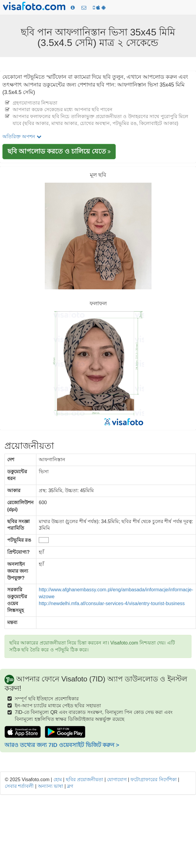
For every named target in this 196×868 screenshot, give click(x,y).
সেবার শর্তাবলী (19, 786)
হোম (58, 780)
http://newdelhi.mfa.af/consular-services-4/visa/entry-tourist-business (112, 603)
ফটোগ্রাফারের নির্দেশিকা (153, 780)
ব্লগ (70, 786)
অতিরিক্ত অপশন (22, 137)
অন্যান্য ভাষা (51, 786)
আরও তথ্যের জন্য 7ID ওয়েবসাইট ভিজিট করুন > (62, 745)
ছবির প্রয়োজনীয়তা (84, 780)
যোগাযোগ (117, 780)
